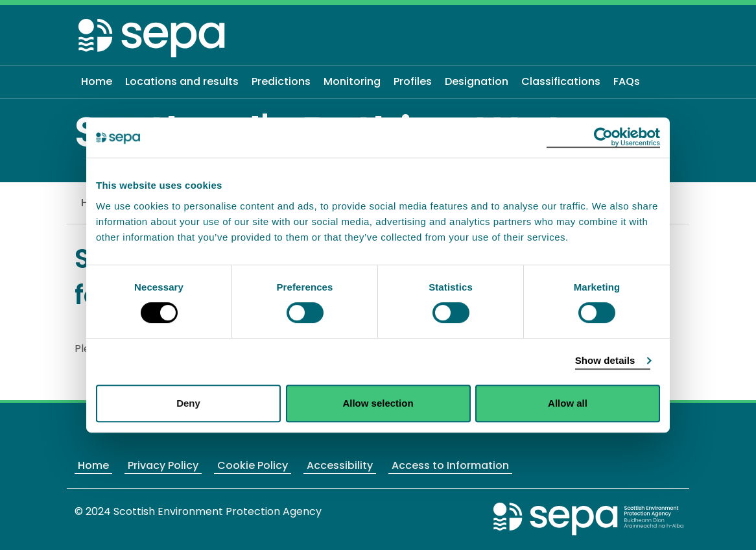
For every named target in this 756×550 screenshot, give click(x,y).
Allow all (568, 403)
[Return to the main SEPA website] (589, 519)
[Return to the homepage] (152, 37)
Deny (188, 403)
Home (93, 465)
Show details (605, 360)
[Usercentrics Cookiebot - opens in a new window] (603, 137)
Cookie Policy (253, 465)
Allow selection (378, 403)
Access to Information (450, 465)
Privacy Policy (163, 465)
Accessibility (340, 465)
